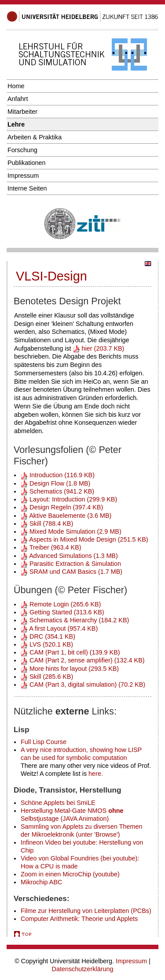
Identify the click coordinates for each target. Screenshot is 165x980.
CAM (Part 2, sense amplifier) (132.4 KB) (83, 660)
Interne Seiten (27, 188)
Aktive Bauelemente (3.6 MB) (66, 516)
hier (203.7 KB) (99, 348)
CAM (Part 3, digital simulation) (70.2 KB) (83, 685)
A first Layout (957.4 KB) (59, 628)
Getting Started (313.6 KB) (62, 612)
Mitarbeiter (22, 112)
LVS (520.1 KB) (47, 644)
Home (16, 86)
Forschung (22, 150)
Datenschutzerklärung (83, 969)
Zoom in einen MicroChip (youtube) (70, 874)
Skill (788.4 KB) (47, 524)
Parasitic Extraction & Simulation (71, 564)
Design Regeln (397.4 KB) (62, 507)
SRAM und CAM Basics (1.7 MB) (71, 572)
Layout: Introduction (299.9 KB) (69, 499)
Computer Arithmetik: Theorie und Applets (79, 919)
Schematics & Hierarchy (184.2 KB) (75, 620)
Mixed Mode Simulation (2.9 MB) (71, 531)
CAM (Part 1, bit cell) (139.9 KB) (70, 652)
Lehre (16, 124)
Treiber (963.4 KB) (51, 547)
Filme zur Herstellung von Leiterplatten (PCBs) (86, 911)
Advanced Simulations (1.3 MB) (69, 556)
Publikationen (26, 163)
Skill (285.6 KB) (47, 677)
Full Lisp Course (44, 742)
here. (96, 774)
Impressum (23, 176)
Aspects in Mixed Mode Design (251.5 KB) (84, 539)
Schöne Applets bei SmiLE (58, 803)
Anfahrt (18, 99)
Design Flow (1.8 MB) (55, 483)
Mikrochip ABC (41, 882)
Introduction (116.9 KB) (58, 475)
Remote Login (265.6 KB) (61, 604)
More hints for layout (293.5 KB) (70, 669)
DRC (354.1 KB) (48, 636)
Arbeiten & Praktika (35, 137)
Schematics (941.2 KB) (57, 491)
